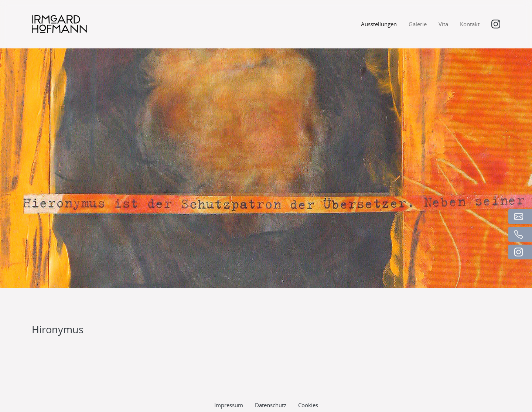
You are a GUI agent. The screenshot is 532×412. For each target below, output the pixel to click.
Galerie (418, 24)
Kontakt (470, 24)
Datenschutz (271, 385)
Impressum (229, 385)
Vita (443, 24)
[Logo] (59, 24)
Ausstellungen (379, 24)
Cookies (308, 385)
